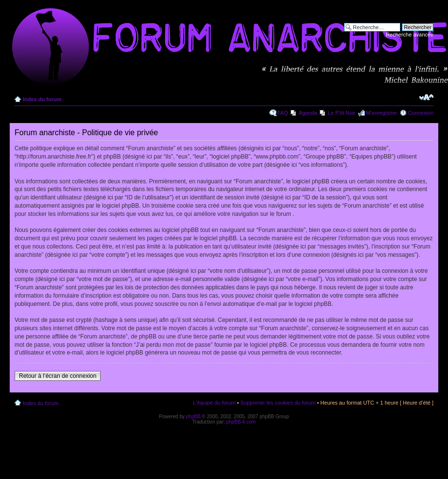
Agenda (308, 113)
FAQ (283, 113)
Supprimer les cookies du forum (278, 403)
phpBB (193, 417)
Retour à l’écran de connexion (58, 376)
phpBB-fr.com (241, 422)
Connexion (421, 113)
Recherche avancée (410, 35)
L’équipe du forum (214, 403)
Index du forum (42, 99)
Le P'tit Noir (342, 113)
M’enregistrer (381, 113)
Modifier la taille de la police (426, 97)
